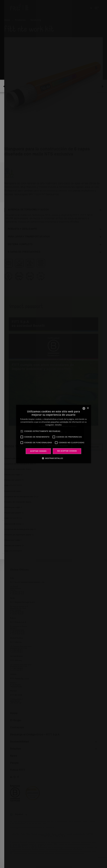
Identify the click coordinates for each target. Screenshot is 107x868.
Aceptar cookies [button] (38, 451)
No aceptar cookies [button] (67, 451)
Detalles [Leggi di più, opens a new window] (58, 425)
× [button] (88, 408)
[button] (53, 458)
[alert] (53, 434)
